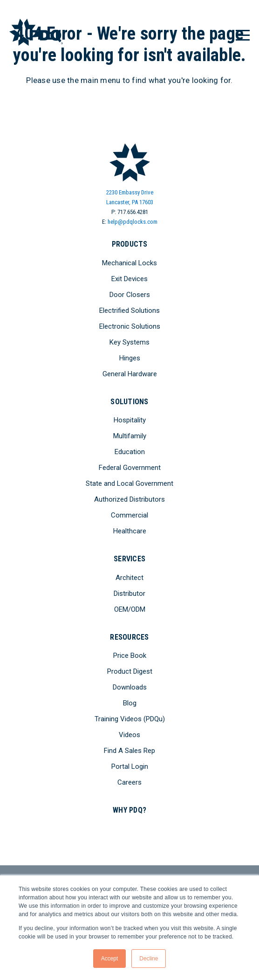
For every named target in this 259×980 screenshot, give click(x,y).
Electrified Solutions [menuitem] (129, 311)
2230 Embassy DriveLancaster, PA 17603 (130, 197)
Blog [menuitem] (130, 703)
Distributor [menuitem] (129, 594)
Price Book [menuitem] (130, 656)
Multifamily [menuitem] (130, 436)
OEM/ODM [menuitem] (130, 609)
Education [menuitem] (130, 452)
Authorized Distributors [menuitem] (129, 499)
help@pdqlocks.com (133, 222)
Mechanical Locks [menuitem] (129, 263)
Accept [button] (110, 959)
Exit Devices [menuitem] (129, 279)
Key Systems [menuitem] (129, 342)
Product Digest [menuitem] (130, 671)
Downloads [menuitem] (130, 687)
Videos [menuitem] (129, 735)
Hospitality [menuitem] (130, 420)
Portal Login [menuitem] (130, 766)
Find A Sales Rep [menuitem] (129, 751)
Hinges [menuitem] (130, 358)
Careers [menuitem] (129, 782)
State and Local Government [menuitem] (129, 483)
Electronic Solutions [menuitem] (130, 326)
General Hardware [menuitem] (130, 374)
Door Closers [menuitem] (130, 295)
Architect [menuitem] (129, 578)
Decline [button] (149, 959)
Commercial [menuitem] (129, 515)
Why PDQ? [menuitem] (129, 810)
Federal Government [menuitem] (130, 468)
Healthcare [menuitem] (130, 531)
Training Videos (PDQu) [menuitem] (130, 719)
